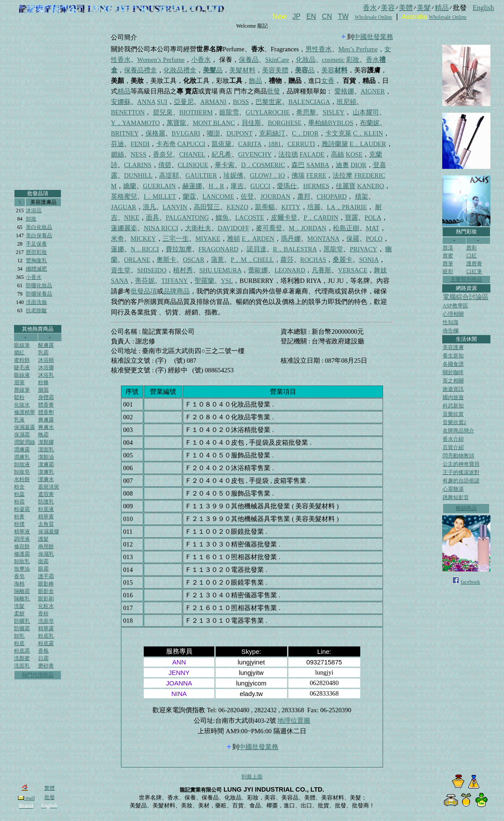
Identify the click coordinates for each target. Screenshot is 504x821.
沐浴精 (46, 360)
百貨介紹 (453, 447)
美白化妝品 (39, 227)
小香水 (34, 277)
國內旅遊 (453, 397)
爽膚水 (46, 427)
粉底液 (46, 509)
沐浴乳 (46, 375)
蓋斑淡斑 (49, 487)
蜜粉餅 (22, 360)
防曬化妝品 (39, 286)
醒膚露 (46, 345)
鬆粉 (19, 397)
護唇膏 (474, 264)
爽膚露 (46, 420)
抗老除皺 (36, 311)
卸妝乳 (22, 561)
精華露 (46, 628)
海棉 (19, 584)
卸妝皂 (22, 472)
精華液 (22, 532)
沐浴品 (34, 211)
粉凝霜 (22, 509)
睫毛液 (22, 368)
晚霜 (43, 435)
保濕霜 (22, 435)
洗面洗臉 (36, 302)
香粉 (43, 614)
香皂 (19, 576)
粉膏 (19, 517)
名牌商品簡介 (458, 431)
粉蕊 (19, 494)
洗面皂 (46, 621)
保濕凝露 (25, 427)
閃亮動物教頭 (458, 456)
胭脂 (43, 390)
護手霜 (46, 576)
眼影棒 (46, 584)
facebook (470, 582)
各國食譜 (453, 364)
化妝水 (22, 405)
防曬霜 (22, 628)
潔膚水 (46, 479)
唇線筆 (22, 390)
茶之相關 (453, 381)
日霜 (43, 658)
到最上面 (252, 777)
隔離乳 (22, 599)
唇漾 (448, 248)
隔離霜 (22, 591)
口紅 (472, 256)
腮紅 (19, 353)
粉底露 (46, 643)
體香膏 (46, 405)
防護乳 (46, 502)
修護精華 (25, 412)
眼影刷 (46, 599)
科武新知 (453, 406)
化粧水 (46, 606)
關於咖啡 (453, 372)
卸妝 (31, 219)
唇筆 (448, 264)
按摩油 (22, 569)
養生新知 (453, 356)
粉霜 (19, 502)
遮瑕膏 (46, 494)
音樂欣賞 (453, 414)
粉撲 (19, 524)
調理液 (22, 539)
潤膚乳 (22, 457)
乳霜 (43, 353)
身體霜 (46, 397)
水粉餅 (22, 479)
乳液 (19, 420)
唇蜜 (448, 256)
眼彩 (448, 271)
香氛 (43, 651)
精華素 (46, 517)
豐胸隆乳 (36, 261)
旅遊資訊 (453, 389)
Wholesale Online (373, 17)
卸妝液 (22, 464)
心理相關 (453, 314)
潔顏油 (46, 457)
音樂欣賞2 (454, 422)
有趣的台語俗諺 (461, 481)
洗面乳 (22, 666)
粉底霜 (22, 651)
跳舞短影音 (456, 497)
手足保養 (36, 244)
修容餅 (22, 546)
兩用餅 (46, 546)
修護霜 (22, 554)
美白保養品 (39, 236)
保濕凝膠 (49, 532)
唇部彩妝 (36, 252)
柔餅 (19, 614)
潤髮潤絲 (25, 442)
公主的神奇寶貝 (461, 464)
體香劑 (46, 412)
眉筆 (19, 382)
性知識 (451, 322)
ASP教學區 (455, 306)
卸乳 (19, 636)
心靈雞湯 (453, 489)
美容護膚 (453, 347)
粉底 (19, 643)
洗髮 (19, 606)
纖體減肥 (36, 269)
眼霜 (43, 569)
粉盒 (19, 487)
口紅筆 (474, 271)
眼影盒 (46, 591)
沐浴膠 (46, 368)
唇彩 (472, 248)
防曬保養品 (39, 294)
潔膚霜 (46, 464)
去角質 (46, 524)
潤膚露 (22, 450)
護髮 (43, 539)
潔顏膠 (46, 442)
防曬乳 (22, 621)
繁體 (50, 788)
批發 (50, 797)
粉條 (43, 382)
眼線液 (22, 375)
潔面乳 (46, 450)
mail (26, 798)
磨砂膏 (46, 666)
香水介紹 (453, 439)
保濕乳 (46, 554)
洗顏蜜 (22, 658)
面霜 (43, 561)
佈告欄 (451, 331)
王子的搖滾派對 (461, 472)
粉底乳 (46, 636)
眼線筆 (22, 345)
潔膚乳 (46, 472)
